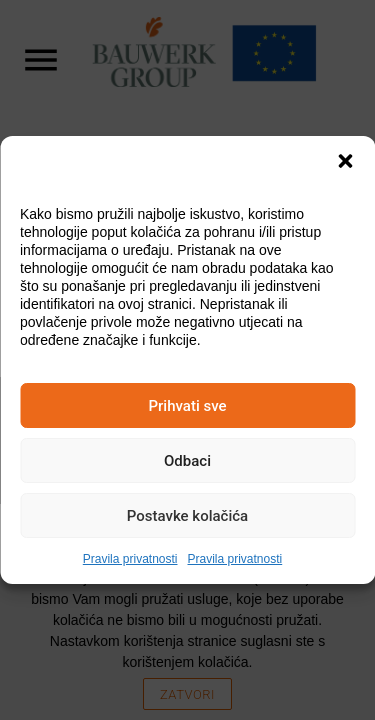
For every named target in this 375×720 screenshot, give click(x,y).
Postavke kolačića (187, 516)
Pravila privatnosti (130, 559)
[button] (345, 161)
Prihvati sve (187, 406)
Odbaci (187, 461)
